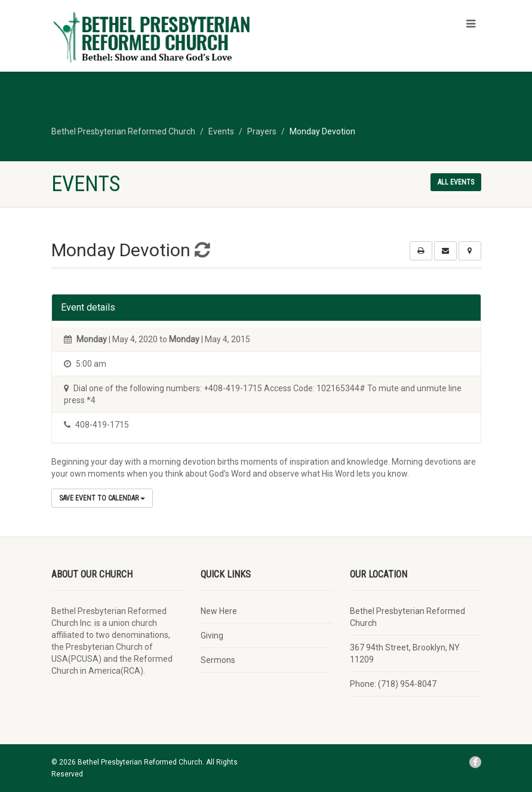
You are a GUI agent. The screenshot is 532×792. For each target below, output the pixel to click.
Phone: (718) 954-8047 (393, 684)
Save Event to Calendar (102, 498)
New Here (219, 611)
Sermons (218, 660)
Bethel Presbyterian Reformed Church (408, 617)
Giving (212, 636)
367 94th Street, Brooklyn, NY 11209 (405, 653)
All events (456, 182)
